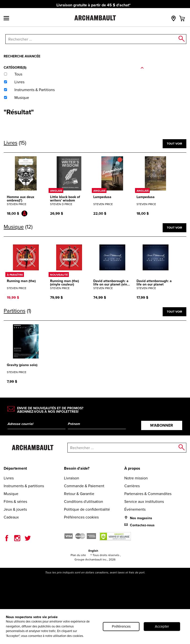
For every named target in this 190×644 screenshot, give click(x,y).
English (93, 551)
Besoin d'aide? (77, 468)
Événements (135, 509)
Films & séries (15, 501)
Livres (9, 478)
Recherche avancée (22, 56)
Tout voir (174, 144)
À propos (132, 468)
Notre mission (136, 478)
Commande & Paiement (84, 486)
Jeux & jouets (15, 509)
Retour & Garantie (79, 494)
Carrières (132, 486)
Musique (11, 494)
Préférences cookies (81, 517)
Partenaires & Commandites (148, 494)
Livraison (72, 478)
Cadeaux (11, 517)
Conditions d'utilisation (84, 501)
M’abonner (162, 425)
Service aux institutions (144, 501)
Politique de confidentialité (87, 509)
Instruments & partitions (24, 486)
